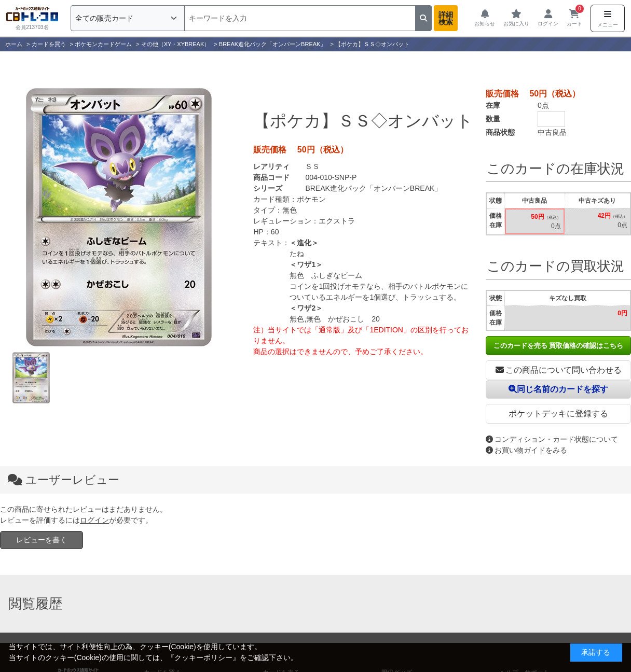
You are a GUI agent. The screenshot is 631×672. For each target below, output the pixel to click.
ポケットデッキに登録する (558, 414)
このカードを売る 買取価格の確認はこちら (559, 346)
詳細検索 (446, 18)
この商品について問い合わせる (559, 370)
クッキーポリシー (203, 657)
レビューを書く (42, 540)
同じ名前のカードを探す (558, 389)
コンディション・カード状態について (552, 439)
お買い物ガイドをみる (526, 450)
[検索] (300, 18)
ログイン (94, 520)
